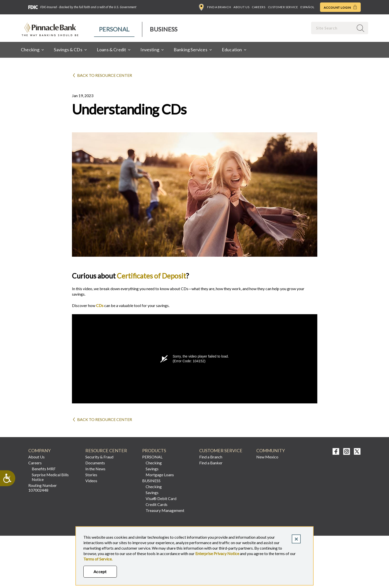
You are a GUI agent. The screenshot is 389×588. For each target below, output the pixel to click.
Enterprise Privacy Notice (217, 553)
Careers (259, 7)
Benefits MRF (44, 469)
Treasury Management (165, 510)
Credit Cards (157, 504)
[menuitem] (114, 29)
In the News (95, 469)
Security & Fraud (99, 457)
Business (164, 29)
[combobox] (333, 28)
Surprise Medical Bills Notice (50, 477)
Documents (95, 463)
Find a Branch (215, 7)
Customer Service (283, 7)
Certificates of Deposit (151, 276)
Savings (152, 469)
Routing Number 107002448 (43, 488)
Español (307, 7)
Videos (91, 481)
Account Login (340, 7)
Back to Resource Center (105, 75)
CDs (100, 305)
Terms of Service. (98, 559)
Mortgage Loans (160, 475)
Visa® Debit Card (161, 498)
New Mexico (267, 457)
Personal (114, 29)
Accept (100, 572)
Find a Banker (211, 463)
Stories (91, 475)
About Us (241, 7)
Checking (154, 463)
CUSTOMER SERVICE (221, 451)
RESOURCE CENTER (106, 451)
